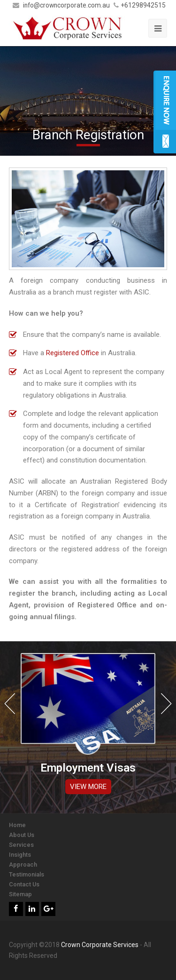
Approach (23, 864)
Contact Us (24, 884)
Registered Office (73, 353)
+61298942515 (143, 5)
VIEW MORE (88, 787)
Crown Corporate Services (100, 945)
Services (21, 845)
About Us (22, 835)
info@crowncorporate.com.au (67, 5)
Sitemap (20, 894)
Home (17, 825)
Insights (20, 855)
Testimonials (27, 874)
